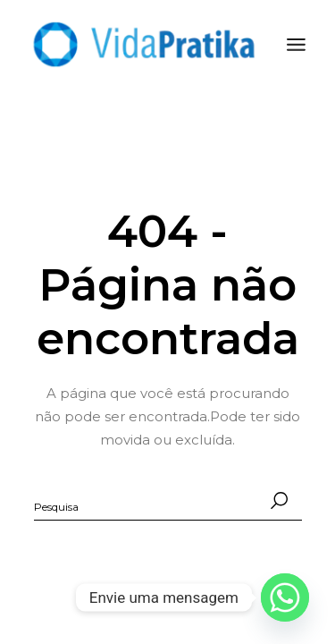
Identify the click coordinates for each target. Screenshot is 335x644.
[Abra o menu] (296, 45)
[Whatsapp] (285, 597)
